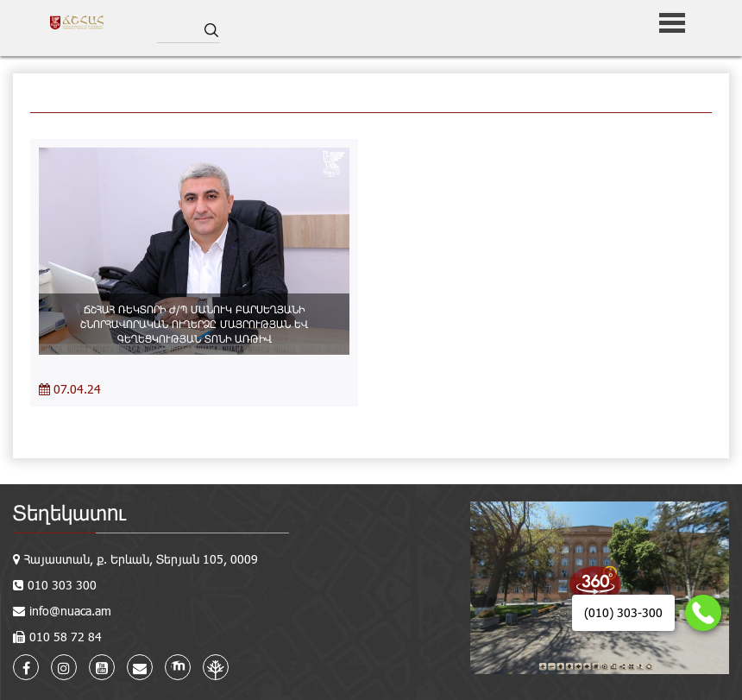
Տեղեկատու (69, 512)
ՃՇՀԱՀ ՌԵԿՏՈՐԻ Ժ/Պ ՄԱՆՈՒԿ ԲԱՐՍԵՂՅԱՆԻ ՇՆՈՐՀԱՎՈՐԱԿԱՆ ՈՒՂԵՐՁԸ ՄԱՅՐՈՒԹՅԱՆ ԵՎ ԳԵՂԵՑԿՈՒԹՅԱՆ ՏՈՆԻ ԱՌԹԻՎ (194, 324)
